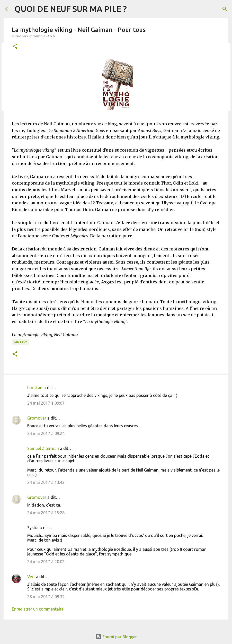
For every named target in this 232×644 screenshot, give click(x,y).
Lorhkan (35, 388)
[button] (15, 47)
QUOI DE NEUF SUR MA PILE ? (71, 9)
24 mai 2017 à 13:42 (46, 482)
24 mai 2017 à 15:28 (46, 513)
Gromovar (37, 418)
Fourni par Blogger (116, 637)
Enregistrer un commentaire (38, 609)
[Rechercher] (225, 9)
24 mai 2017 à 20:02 (46, 562)
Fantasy (20, 342)
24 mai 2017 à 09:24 (46, 433)
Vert (31, 577)
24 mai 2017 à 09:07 (46, 403)
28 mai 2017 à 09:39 (46, 597)
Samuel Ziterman (43, 448)
